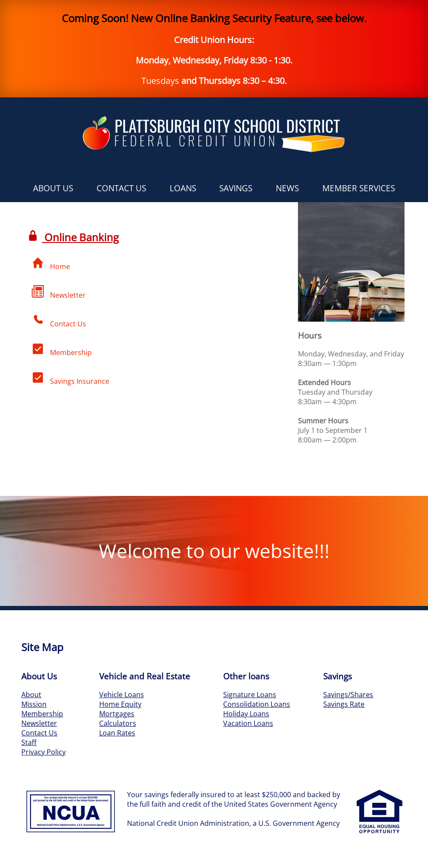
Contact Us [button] (121, 188)
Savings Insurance (70, 379)
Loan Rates (117, 733)
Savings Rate (344, 704)
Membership (62, 350)
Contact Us (59, 321)
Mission (34, 704)
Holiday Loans (246, 714)
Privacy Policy (43, 752)
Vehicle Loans (122, 695)
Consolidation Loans (257, 704)
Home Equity (120, 704)
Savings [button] (236, 188)
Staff (29, 742)
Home (51, 264)
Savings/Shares (348, 695)
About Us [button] (53, 188)
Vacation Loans (248, 723)
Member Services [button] (359, 188)
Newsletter (59, 293)
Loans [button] (183, 188)
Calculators (118, 723)
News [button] (287, 188)
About (31, 695)
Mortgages (117, 714)
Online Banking (74, 237)
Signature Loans (250, 695)
